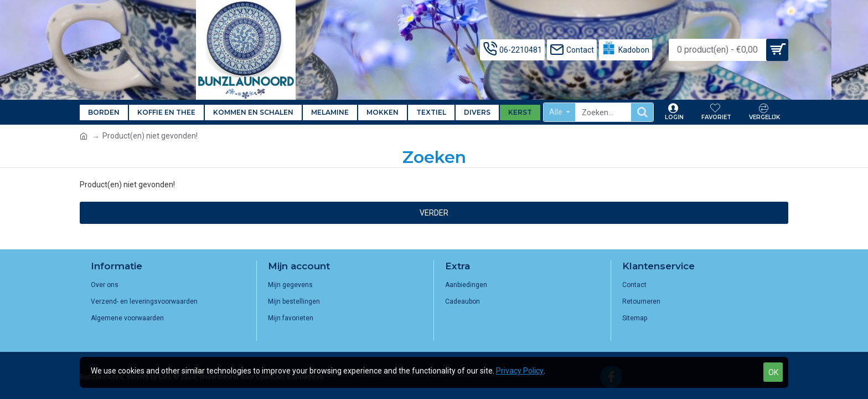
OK (773, 372)
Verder (434, 213)
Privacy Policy (520, 371)
